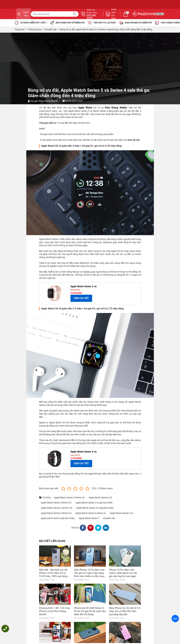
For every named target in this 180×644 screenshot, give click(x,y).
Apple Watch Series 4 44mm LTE (57, 508)
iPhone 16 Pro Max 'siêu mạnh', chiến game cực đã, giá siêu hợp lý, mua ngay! (123, 573)
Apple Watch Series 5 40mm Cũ (56, 503)
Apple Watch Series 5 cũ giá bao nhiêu (94, 503)
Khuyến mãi (109, 518)
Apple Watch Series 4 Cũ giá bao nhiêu (95, 508)
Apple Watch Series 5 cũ (121, 513)
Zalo (175, 619)
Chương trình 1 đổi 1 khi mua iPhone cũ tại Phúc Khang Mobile (54, 611)
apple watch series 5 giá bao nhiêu (58, 518)
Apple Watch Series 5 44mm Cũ (69, 498)
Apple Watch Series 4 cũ (100, 498)
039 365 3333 (125, 17)
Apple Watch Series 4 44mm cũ (91, 513)
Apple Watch (85, 108)
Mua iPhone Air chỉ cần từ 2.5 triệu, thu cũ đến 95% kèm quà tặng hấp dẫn (125, 611)
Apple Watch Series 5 (89, 518)
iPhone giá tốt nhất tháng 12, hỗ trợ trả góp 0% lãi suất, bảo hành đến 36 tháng (90, 611)
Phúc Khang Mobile (48, 101)
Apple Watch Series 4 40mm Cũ (56, 513)
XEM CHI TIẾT (81, 298)
